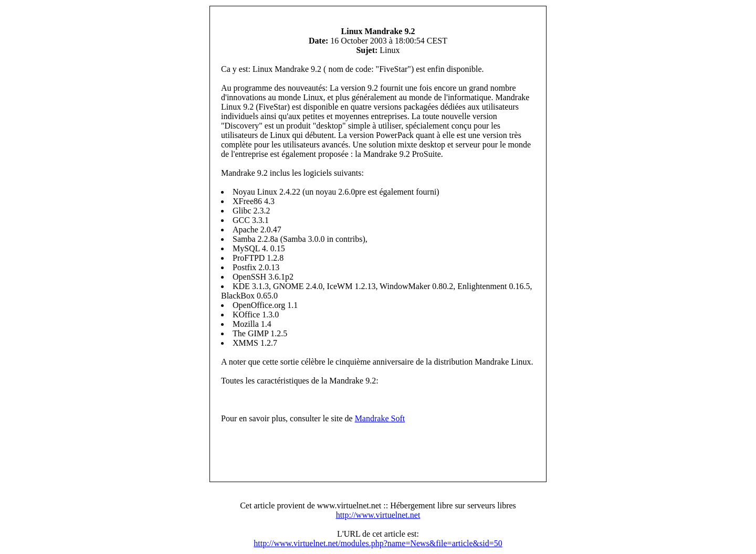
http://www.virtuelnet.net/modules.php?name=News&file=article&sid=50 (378, 543)
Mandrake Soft (380, 418)
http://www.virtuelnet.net (378, 515)
